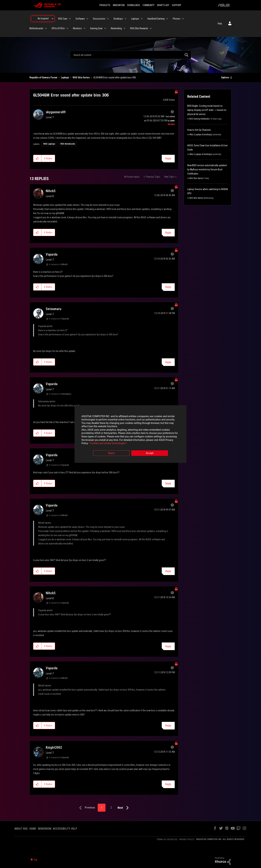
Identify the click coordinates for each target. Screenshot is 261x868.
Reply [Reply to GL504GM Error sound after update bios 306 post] (168, 159)
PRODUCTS (105, 5)
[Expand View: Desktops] (125, 19)
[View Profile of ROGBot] (171, 124)
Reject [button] (111, 453)
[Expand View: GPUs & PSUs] (67, 28)
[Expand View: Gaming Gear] (105, 28)
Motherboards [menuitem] (36, 28)
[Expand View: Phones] (183, 19)
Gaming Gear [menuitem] (96, 28)
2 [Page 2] (111, 808)
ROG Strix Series (81, 77)
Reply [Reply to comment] (168, 233)
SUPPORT (177, 5)
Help (220, 24)
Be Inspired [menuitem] (43, 19)
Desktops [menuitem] (118, 19)
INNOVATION (119, 5)
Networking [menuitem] (116, 28)
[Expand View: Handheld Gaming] (167, 19)
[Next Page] (124, 808)
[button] (37, 158)
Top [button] (35, 860)
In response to (58, 264)
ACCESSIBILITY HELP (65, 829)
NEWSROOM (45, 829)
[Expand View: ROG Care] (70, 19)
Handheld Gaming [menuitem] (156, 19)
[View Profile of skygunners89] (56, 112)
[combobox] (130, 55)
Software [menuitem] (80, 19)
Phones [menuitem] (177, 19)
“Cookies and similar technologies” (108, 443)
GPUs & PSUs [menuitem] (58, 28)
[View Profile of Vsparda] (52, 254)
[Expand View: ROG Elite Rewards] (151, 28)
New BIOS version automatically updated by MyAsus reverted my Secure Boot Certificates (207, 169)
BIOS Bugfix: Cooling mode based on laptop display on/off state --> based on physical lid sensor (207, 110)
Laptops (65, 77)
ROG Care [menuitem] (63, 19)
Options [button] (225, 77)
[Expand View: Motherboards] (46, 28)
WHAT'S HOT (163, 5)
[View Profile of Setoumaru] (54, 309)
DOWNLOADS (134, 5)
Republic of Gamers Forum (43, 77)
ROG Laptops (49, 144)
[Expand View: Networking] (124, 28)
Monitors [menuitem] (77, 28)
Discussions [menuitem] (99, 19)
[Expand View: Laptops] (142, 19)
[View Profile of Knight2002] (54, 747)
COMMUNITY (149, 5)
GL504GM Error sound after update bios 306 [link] (115, 77)
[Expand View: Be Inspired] (52, 19)
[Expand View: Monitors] (84, 28)
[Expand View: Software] (87, 19)
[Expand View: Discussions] (108, 19)
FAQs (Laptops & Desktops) (201, 135)
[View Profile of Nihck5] (51, 191)
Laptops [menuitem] (135, 19)
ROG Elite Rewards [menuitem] (139, 28)
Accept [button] (150, 453)
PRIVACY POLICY (187, 839)
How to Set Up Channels (199, 130)
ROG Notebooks (68, 144)
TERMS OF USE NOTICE (167, 839)
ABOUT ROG (21, 829)
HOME (33, 829)
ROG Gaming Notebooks (200, 119)
